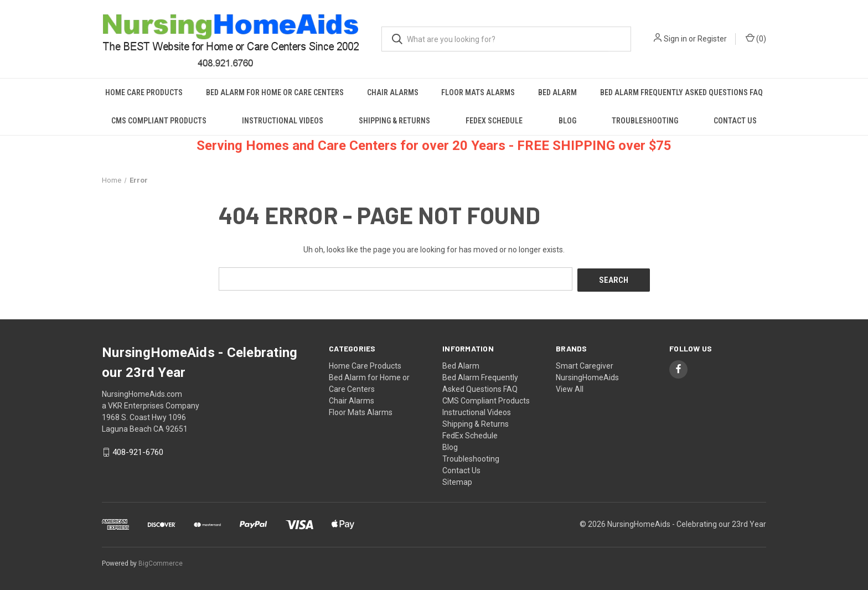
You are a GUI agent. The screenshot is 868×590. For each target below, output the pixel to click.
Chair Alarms (393, 92)
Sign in (675, 39)
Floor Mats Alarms (478, 92)
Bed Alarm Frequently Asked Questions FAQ (681, 92)
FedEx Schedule (494, 121)
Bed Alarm (557, 92)
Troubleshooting (645, 121)
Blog (567, 121)
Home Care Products (144, 92)
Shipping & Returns (394, 121)
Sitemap (457, 480)
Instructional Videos (283, 121)
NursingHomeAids (587, 376)
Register (712, 39)
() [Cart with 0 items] (756, 38)
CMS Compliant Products (159, 121)
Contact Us (735, 121)
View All (570, 387)
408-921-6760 (138, 451)
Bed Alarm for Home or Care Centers (275, 92)
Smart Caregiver (585, 364)
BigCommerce (161, 562)
